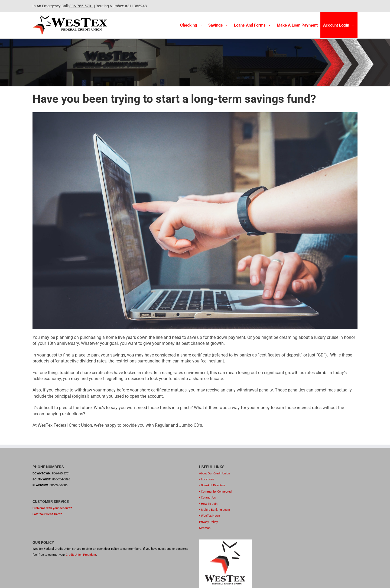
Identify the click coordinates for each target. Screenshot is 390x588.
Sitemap (205, 528)
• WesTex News (209, 516)
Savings (218, 25)
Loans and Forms (253, 25)
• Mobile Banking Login (214, 510)
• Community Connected (215, 492)
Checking (191, 25)
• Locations (207, 479)
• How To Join (208, 504)
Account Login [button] (339, 25)
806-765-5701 (81, 6)
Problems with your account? (52, 508)
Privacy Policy (208, 522)
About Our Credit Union (214, 473)
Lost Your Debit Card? (47, 514)
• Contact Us (207, 498)
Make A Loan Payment (297, 25)
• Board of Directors (212, 485)
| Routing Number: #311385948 (120, 6)
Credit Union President (81, 555)
